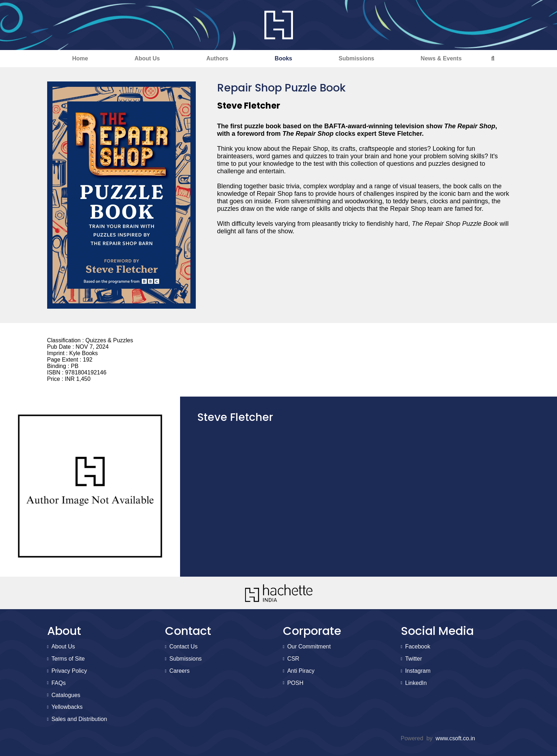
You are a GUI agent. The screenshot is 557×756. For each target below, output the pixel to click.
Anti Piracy (301, 671)
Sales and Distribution (79, 719)
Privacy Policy (69, 671)
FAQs (59, 683)
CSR (293, 659)
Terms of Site (68, 659)
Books (284, 58)
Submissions (357, 58)
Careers (180, 671)
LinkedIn (416, 683)
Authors (217, 58)
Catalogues (66, 695)
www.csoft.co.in (455, 738)
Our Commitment (309, 646)
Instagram (418, 671)
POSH (295, 683)
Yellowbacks (67, 707)
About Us (147, 58)
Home (80, 58)
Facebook (418, 646)
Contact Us (183, 646)
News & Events (441, 58)
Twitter (414, 659)
